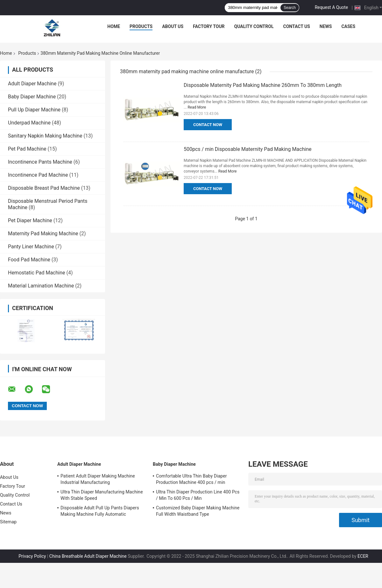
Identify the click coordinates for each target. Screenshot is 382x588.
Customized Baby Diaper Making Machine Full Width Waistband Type (198, 511)
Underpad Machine (29, 123)
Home (114, 26)
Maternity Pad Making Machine (43, 234)
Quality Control (254, 26)
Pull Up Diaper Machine (34, 110)
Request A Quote (331, 7)
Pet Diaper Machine (30, 220)
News (326, 26)
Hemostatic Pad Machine (37, 273)
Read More (197, 107)
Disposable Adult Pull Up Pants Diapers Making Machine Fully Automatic (100, 511)
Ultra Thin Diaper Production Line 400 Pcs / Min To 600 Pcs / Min (198, 495)
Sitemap (8, 522)
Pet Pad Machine (27, 149)
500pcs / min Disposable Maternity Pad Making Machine (248, 149)
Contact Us (296, 26)
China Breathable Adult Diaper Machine (88, 556)
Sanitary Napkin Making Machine (45, 136)
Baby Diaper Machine (32, 97)
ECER (363, 556)
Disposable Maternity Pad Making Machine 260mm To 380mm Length (263, 85)
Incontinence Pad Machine (38, 175)
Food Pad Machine (29, 260)
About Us (173, 26)
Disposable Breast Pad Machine (44, 188)
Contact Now (208, 125)
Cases (348, 26)
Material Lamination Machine (41, 286)
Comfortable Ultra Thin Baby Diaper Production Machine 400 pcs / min (191, 479)
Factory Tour (209, 26)
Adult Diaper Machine (32, 84)
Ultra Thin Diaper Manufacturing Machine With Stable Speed (102, 495)
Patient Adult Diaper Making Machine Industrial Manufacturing (98, 479)
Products (141, 26)
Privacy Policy (32, 556)
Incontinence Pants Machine (40, 162)
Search (290, 8)
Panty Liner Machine (31, 247)
